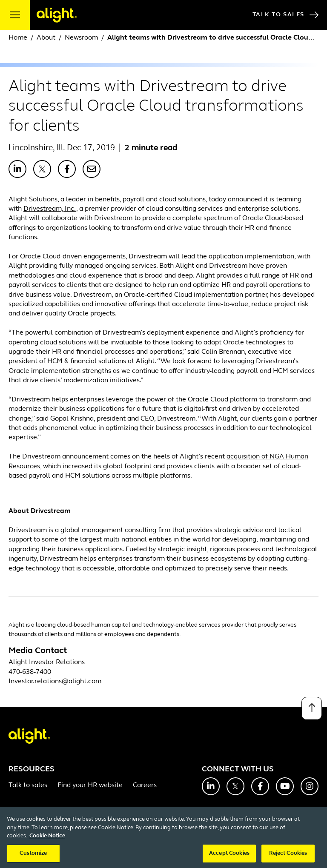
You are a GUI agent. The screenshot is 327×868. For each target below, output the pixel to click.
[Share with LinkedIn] (17, 169)
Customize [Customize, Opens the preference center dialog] (33, 859)
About (46, 38)
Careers (145, 785)
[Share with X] (42, 169)
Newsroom (81, 38)
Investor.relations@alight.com (55, 682)
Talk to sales (28, 785)
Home (18, 38)
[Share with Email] (92, 169)
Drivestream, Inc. (50, 209)
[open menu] (15, 15)
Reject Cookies (288, 859)
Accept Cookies (229, 859)
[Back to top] (312, 708)
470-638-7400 (30, 672)
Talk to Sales (285, 15)
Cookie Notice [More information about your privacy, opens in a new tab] (47, 841)
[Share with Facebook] (67, 169)
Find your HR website (90, 785)
